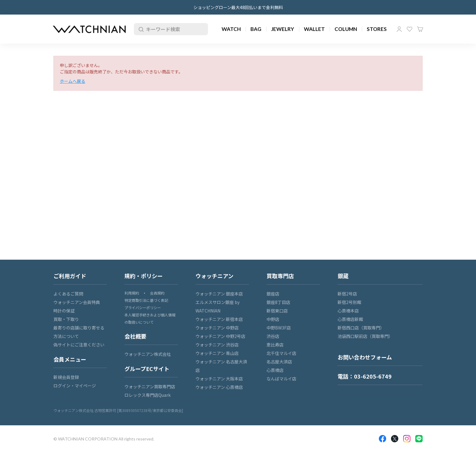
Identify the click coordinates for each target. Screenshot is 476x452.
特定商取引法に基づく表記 (146, 300)
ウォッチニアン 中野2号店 (220, 336)
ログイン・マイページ (75, 386)
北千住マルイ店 (281, 353)
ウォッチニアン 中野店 (217, 328)
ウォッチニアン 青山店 (217, 353)
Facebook (382, 439)
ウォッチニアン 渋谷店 (217, 345)
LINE (419, 439)
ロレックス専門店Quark (148, 395)
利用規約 (132, 293)
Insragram (407, 439)
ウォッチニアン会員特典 (77, 302)
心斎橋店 (275, 370)
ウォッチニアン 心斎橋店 (219, 387)
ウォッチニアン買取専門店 (150, 386)
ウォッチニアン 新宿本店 (219, 319)
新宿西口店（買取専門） (361, 328)
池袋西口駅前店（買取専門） (365, 336)
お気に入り (410, 29)
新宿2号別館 (349, 302)
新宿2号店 (347, 294)
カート (420, 29)
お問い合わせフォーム (365, 357)
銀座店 (273, 294)
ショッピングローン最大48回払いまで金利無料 (238, 7)
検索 (140, 29)
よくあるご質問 (68, 294)
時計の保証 (64, 311)
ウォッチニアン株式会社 (148, 354)
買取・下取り (66, 319)
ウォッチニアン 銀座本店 (219, 294)
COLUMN (346, 29)
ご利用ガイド (70, 276)
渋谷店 (273, 336)
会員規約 (157, 293)
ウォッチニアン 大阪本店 (219, 379)
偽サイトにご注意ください (79, 345)
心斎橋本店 (348, 311)
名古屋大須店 (279, 362)
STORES (377, 29)
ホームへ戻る (73, 81)
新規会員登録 (66, 377)
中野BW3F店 (279, 328)
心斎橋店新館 (350, 319)
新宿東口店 (277, 311)
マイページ (399, 29)
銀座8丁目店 (278, 302)
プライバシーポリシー (143, 307)
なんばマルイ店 (281, 379)
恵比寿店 (275, 345)
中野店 (273, 319)
